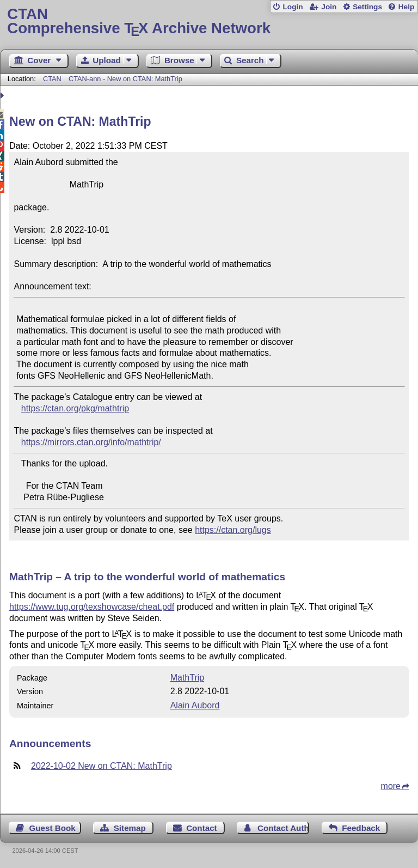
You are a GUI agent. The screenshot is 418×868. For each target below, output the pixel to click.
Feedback (361, 828)
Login (293, 7)
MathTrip (188, 678)
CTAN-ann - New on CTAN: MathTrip (125, 79)
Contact (202, 828)
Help (407, 7)
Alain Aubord (195, 705)
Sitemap (130, 828)
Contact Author (283, 828)
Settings (367, 7)
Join (329, 7)
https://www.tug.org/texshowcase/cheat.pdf (92, 607)
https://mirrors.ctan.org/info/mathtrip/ (91, 442)
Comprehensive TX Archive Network (209, 22)
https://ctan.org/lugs (233, 530)
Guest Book (53, 828)
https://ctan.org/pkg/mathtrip (75, 408)
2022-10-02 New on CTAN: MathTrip (102, 766)
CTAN (52, 79)
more (391, 786)
